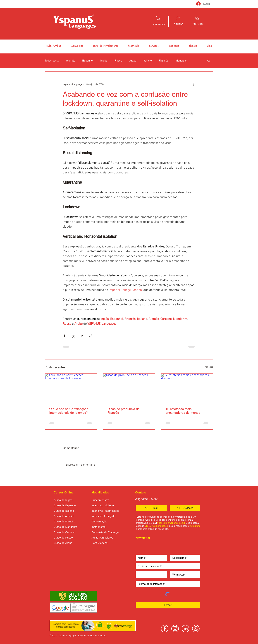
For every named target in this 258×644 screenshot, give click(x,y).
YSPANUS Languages (156, 526)
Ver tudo (209, 367)
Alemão (71, 61)
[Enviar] (168, 605)
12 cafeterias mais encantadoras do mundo (183, 411)
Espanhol (88, 61)
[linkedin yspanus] (185, 629)
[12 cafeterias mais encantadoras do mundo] (187, 388)
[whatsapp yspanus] (196, 629)
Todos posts (52, 61)
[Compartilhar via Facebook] (64, 336)
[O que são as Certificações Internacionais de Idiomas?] (71, 388)
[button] (158, 18)
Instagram (195, 526)
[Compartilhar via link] (91, 336)
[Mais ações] (193, 84)
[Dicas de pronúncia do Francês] (129, 388)
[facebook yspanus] (165, 629)
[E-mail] (151, 508)
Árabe (133, 61)
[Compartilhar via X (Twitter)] (73, 336)
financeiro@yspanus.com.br (172, 523)
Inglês (104, 61)
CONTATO (198, 24)
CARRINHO (159, 24)
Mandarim (181, 61)
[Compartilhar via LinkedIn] (82, 336)
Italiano (148, 61)
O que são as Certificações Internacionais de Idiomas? (69, 411)
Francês (164, 61)
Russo (118, 61)
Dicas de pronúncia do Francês (124, 411)
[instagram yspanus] (175, 629)
